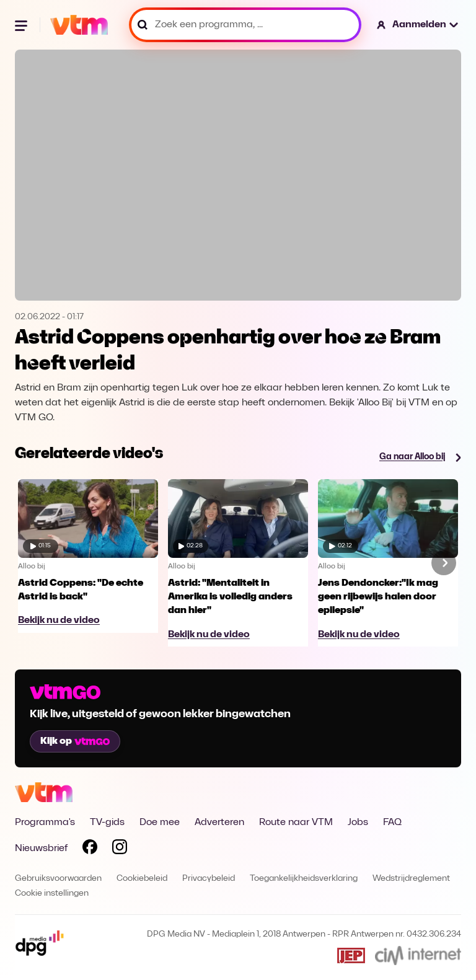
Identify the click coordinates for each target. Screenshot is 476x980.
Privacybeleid (209, 879)
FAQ (392, 823)
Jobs (358, 823)
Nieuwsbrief (41, 849)
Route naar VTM (296, 823)
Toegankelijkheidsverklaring (304, 879)
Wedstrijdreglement (411, 879)
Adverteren (219, 823)
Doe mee (160, 823)
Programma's (45, 823)
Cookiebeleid (142, 879)
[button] (418, 25)
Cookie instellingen (52, 894)
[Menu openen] (22, 25)
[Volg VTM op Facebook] (90, 849)
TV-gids (107, 823)
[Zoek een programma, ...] (245, 25)
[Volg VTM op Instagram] (120, 849)
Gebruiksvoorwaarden (58, 879)
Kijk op (75, 741)
